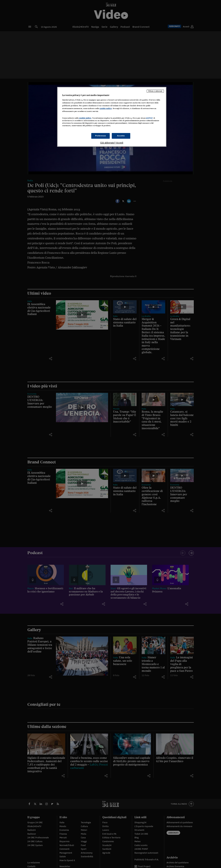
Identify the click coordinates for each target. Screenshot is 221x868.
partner (150, 118)
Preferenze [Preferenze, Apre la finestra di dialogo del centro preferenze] (101, 136)
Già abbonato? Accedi (112, 143)
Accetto (121, 136)
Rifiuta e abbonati (155, 91)
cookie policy (106, 108)
